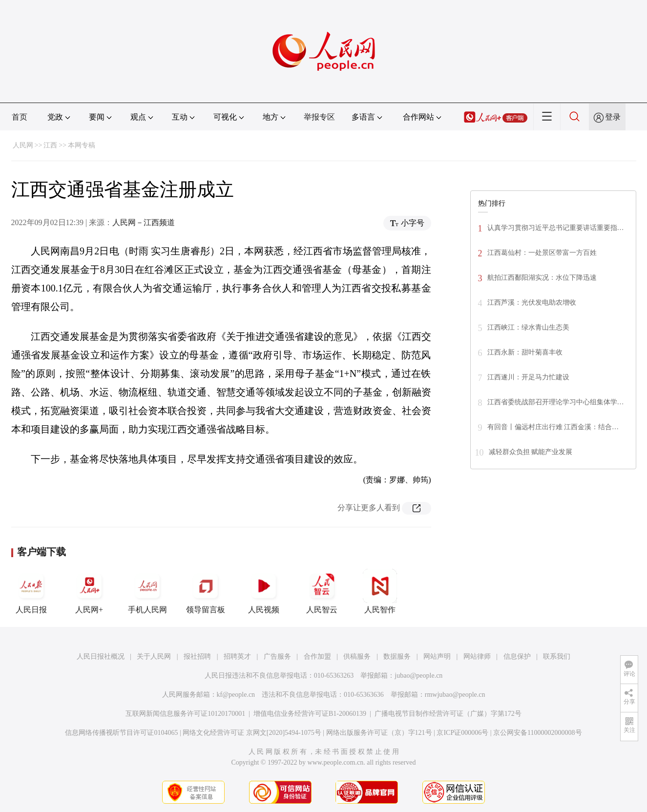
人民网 (23, 145)
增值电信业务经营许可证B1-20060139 (310, 714)
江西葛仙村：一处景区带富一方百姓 (542, 253)
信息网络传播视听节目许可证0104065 (121, 733)
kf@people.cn (236, 695)
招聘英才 (237, 656)
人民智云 (322, 591)
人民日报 (31, 591)
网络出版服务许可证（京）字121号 (379, 733)
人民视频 (264, 591)
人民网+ (89, 591)
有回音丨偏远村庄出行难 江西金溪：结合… (553, 427)
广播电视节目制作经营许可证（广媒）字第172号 (448, 714)
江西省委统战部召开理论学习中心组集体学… (556, 402)
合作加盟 (317, 656)
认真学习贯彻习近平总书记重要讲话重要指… (556, 228)
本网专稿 (82, 145)
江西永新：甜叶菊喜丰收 (525, 352)
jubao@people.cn (418, 676)
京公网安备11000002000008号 (537, 733)
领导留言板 (206, 591)
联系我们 (557, 656)
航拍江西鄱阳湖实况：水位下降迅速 (542, 278)
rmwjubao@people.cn (455, 695)
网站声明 (437, 656)
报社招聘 (197, 656)
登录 (613, 117)
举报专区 (319, 117)
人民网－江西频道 (144, 222)
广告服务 (277, 656)
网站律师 (477, 656)
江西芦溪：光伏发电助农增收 (532, 302)
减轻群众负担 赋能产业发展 (531, 452)
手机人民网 (147, 591)
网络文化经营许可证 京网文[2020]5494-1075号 (252, 733)
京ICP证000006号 (462, 733)
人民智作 (380, 591)
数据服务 (397, 656)
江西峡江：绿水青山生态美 (528, 327)
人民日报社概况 (101, 656)
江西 (50, 145)
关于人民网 (154, 656)
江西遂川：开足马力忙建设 (528, 377)
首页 (20, 117)
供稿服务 (357, 656)
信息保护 (517, 656)
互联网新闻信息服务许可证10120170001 (185, 714)
